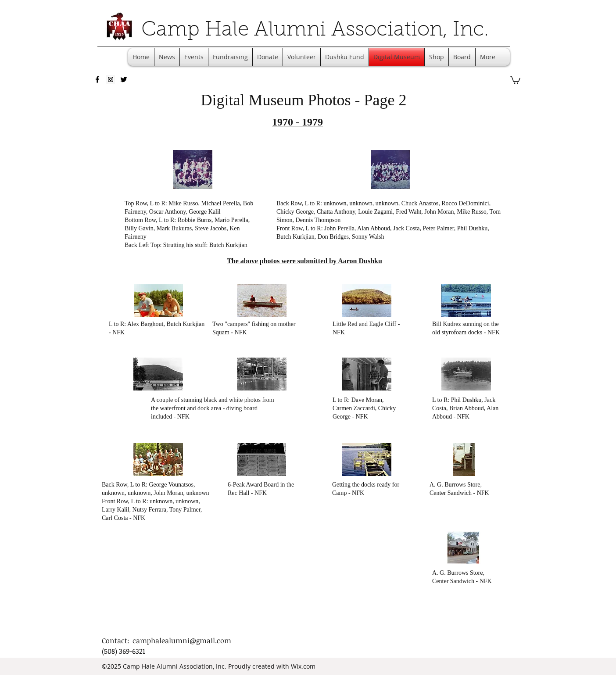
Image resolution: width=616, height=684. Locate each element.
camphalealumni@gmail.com (182, 641)
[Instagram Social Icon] (111, 79)
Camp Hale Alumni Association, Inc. (315, 31)
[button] (515, 79)
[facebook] (97, 79)
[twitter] (124, 79)
